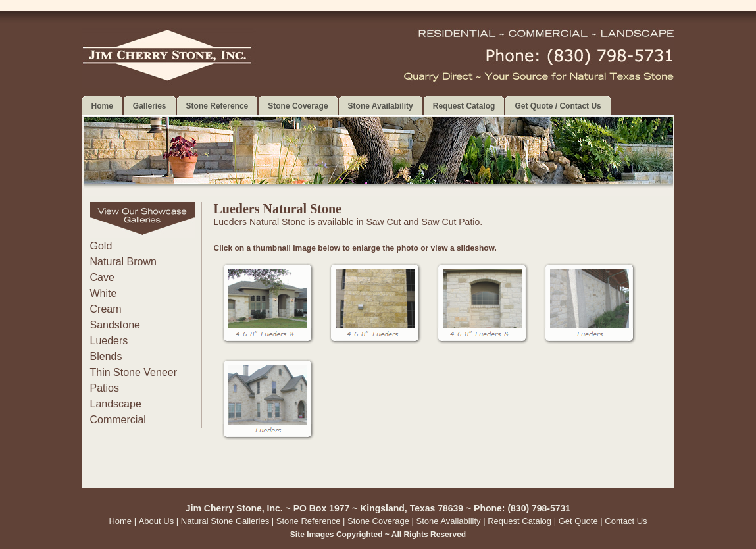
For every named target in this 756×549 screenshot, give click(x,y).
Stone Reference (309, 521)
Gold (101, 246)
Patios (105, 388)
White (104, 293)
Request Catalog (519, 521)
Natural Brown (123, 262)
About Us (156, 521)
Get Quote (578, 521)
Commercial (118, 420)
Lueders (109, 341)
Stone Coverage (378, 521)
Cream (106, 309)
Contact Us (626, 521)
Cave (102, 277)
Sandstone (115, 325)
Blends (106, 356)
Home (120, 521)
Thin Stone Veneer (134, 372)
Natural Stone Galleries (225, 521)
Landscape (116, 404)
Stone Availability (449, 521)
